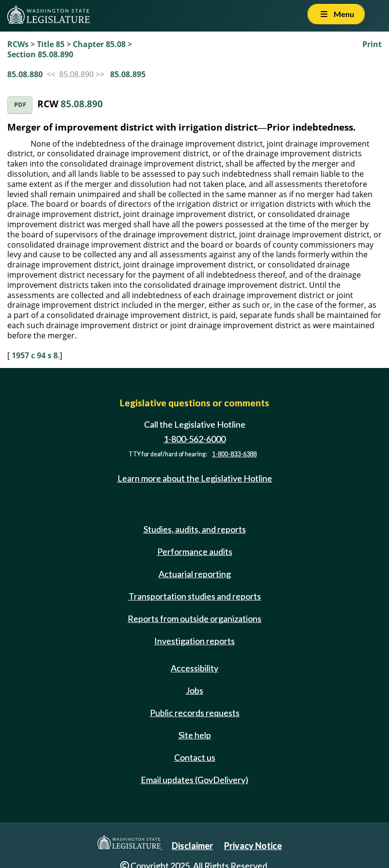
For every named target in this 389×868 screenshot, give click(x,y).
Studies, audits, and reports (195, 529)
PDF (20, 105)
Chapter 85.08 (99, 44)
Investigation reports (194, 641)
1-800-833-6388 (234, 454)
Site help (195, 735)
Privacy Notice (253, 846)
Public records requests (195, 713)
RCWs (18, 44)
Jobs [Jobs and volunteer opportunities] (194, 690)
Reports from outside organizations (194, 618)
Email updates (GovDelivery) (194, 780)
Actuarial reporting (195, 574)
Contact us (195, 757)
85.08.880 (25, 74)
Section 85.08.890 (40, 54)
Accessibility (194, 668)
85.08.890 (82, 104)
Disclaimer (192, 846)
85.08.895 (128, 74)
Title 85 (51, 44)
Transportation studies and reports (195, 596)
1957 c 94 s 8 (35, 355)
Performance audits (195, 551)
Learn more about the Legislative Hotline (195, 479)
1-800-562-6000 (194, 439)
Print (372, 44)
